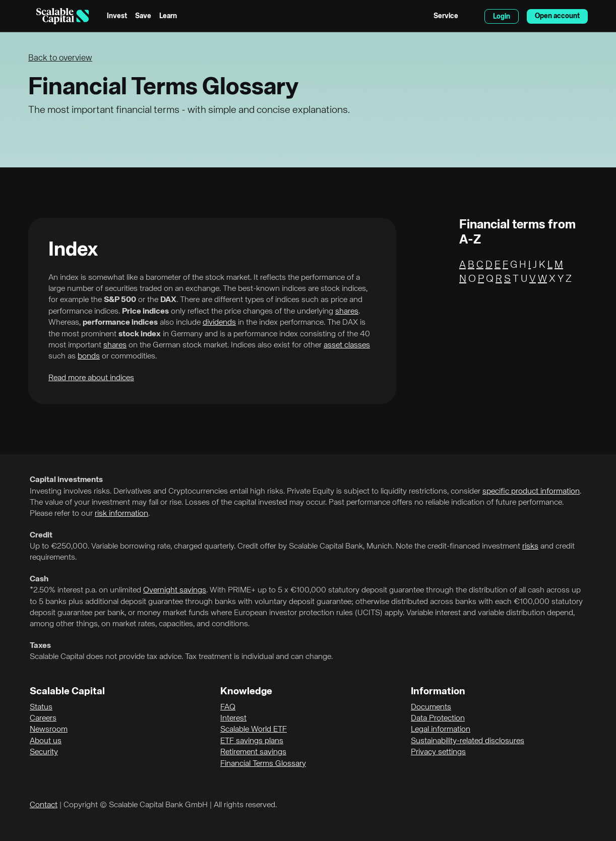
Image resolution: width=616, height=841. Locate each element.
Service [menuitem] (446, 16)
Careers (43, 718)
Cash (39, 579)
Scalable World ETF (254, 730)
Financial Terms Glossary (263, 764)
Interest (233, 718)
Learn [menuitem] (168, 16)
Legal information (441, 730)
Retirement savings (253, 752)
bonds (89, 356)
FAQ (228, 707)
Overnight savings (175, 590)
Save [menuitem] (143, 16)
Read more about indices (91, 378)
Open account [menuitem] (557, 16)
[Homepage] (63, 16)
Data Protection (438, 718)
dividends (219, 323)
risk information (121, 514)
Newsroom (49, 730)
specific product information (531, 492)
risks (530, 547)
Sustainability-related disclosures (468, 741)
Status (41, 707)
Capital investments (66, 480)
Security (44, 752)
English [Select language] (471, 16)
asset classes (347, 345)
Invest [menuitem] (117, 16)
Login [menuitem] (502, 17)
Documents (431, 707)
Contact (44, 805)
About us (46, 741)
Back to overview (60, 58)
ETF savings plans (252, 741)
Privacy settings (438, 752)
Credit (41, 535)
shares (347, 312)
